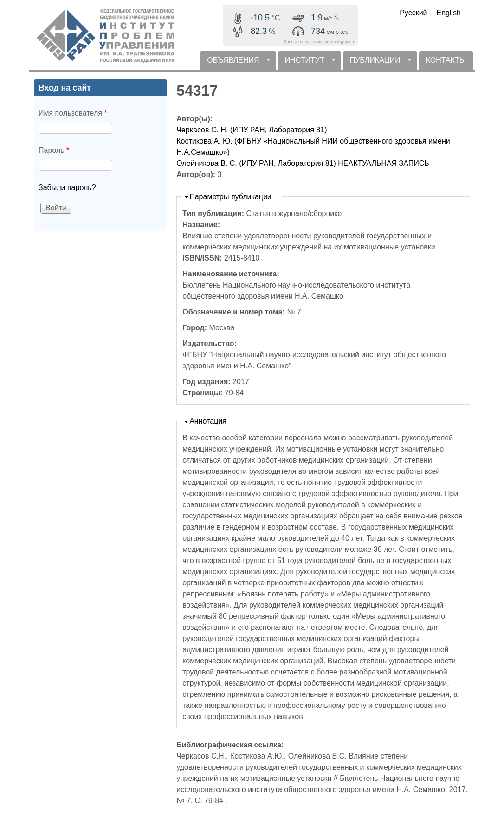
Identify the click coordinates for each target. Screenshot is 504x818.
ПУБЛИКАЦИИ (377, 63)
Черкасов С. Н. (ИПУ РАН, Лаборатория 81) (252, 130)
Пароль (54, 150)
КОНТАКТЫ (446, 60)
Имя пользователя (73, 113)
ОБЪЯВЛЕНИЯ (235, 63)
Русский (413, 13)
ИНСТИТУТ (307, 63)
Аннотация (208, 421)
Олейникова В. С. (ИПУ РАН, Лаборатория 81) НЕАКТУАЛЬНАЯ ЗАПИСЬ (303, 163)
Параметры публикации (230, 197)
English (449, 13)
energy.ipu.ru (343, 42)
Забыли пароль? (67, 187)
